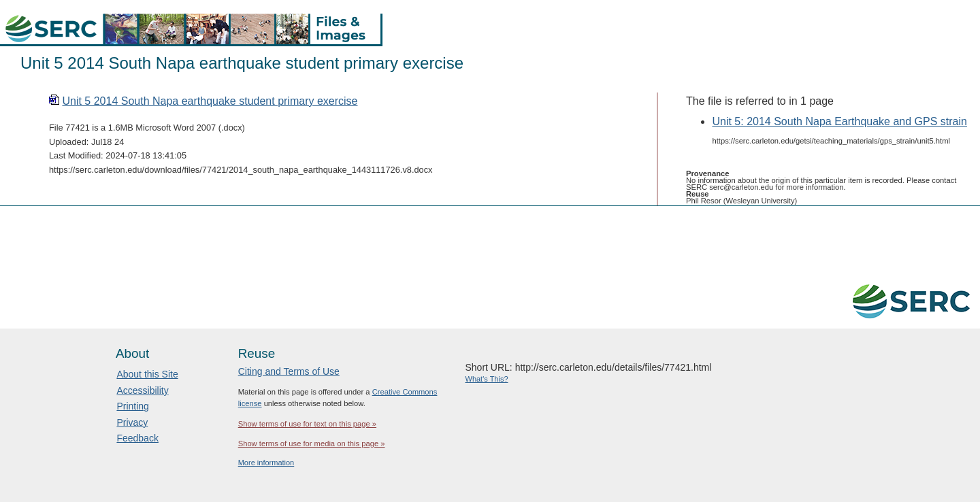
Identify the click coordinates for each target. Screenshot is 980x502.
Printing (132, 406)
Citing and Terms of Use (289, 371)
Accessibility (142, 390)
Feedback (137, 438)
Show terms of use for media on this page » (312, 444)
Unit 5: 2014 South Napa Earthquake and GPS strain (839, 121)
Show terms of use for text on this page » (307, 424)
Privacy (132, 422)
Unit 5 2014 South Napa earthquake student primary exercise (210, 101)
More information (266, 463)
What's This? (487, 379)
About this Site (147, 374)
